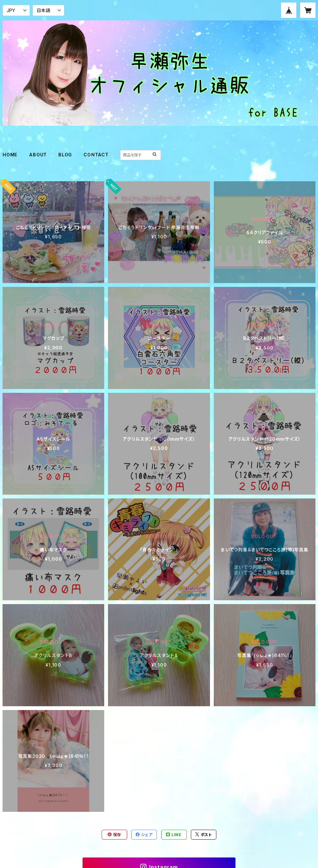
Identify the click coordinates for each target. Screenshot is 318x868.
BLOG (65, 155)
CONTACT (96, 155)
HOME (10, 155)
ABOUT (38, 155)
